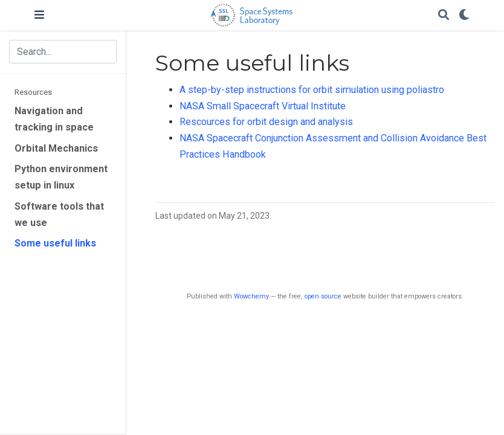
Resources (33, 92)
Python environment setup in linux (61, 177)
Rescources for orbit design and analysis (266, 122)
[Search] (444, 15)
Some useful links (55, 243)
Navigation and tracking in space (54, 119)
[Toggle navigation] (39, 15)
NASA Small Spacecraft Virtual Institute (263, 106)
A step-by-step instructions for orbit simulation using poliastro (312, 90)
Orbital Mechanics (56, 148)
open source (323, 296)
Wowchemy (251, 296)
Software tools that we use (59, 214)
